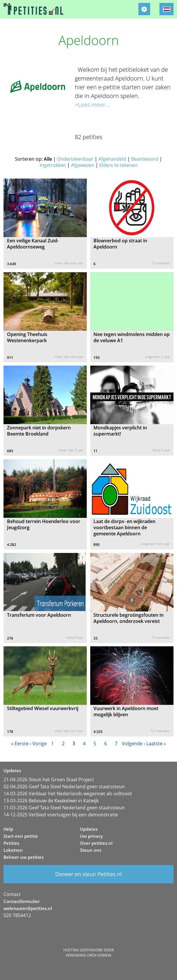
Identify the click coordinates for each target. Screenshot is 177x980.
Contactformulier (22, 901)
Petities (11, 843)
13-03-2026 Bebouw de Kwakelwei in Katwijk (51, 801)
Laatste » (156, 743)
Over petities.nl (96, 843)
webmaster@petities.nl (28, 908)
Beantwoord (145, 159)
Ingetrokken (53, 165)
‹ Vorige (38, 743)
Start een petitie (21, 836)
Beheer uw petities (24, 857)
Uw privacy (91, 836)
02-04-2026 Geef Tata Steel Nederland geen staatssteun (64, 787)
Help (8, 829)
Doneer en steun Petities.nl (88, 874)
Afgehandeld (112, 159)
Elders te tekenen (118, 165)
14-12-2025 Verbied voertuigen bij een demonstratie (61, 815)
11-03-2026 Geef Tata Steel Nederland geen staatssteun (64, 808)
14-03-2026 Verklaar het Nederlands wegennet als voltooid (68, 794)
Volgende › (133, 743)
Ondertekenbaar (75, 159)
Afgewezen (83, 165)
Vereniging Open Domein (88, 955)
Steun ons (91, 850)
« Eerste (20, 743)
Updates (89, 829)
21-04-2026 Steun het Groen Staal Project (49, 779)
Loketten (13, 850)
